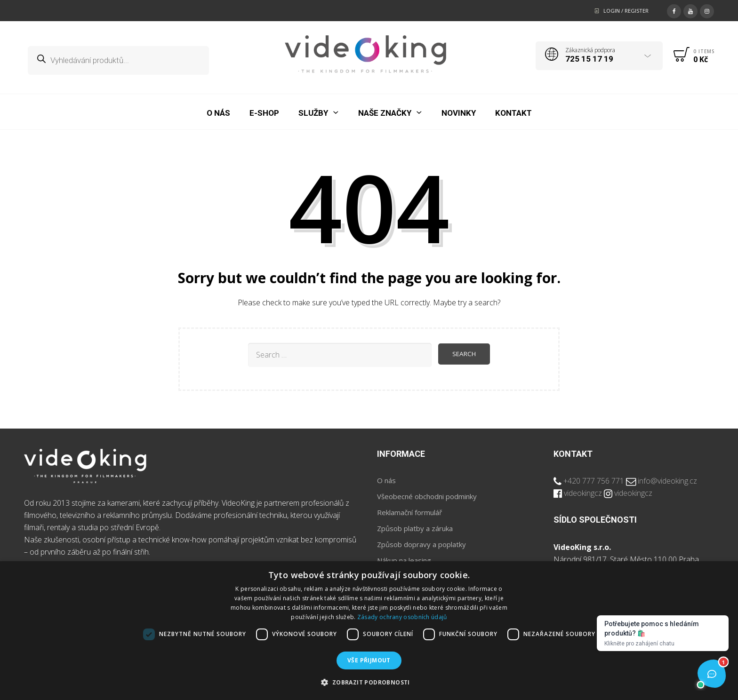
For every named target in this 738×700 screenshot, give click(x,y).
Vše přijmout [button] (369, 660)
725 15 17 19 (589, 59)
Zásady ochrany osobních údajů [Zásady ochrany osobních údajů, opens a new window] (402, 617)
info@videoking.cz (667, 481)
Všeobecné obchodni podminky (427, 496)
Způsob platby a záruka (415, 528)
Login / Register (626, 11)
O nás (386, 480)
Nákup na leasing (404, 560)
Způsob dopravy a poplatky (421, 544)
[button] (369, 683)
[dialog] (369, 631)
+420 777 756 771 (594, 481)
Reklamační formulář (409, 512)
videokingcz (583, 493)
